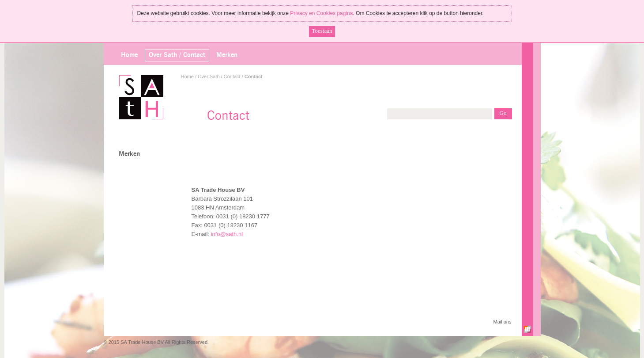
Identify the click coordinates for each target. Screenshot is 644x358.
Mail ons (503, 322)
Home (129, 55)
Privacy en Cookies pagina (321, 13)
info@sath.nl (227, 234)
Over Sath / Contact (219, 76)
